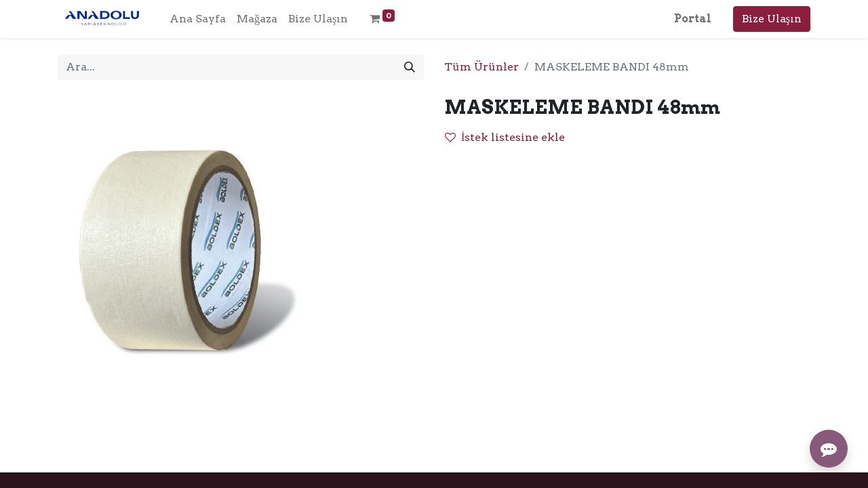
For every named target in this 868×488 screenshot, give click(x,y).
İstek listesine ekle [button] (505, 137)
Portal (693, 19)
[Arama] (410, 67)
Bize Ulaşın (772, 19)
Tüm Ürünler (481, 67)
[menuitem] (198, 19)
